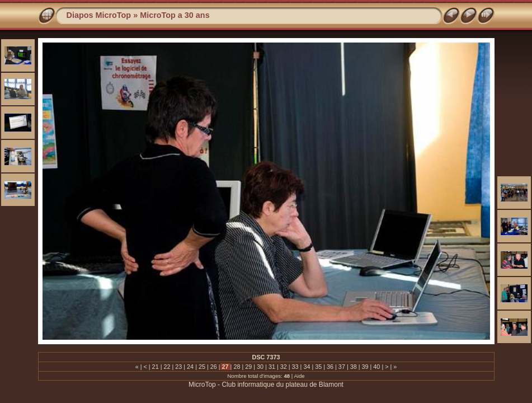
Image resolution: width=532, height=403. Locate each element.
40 (376, 367)
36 (330, 367)
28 (237, 367)
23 (178, 367)
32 (284, 367)
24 (190, 367)
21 (156, 367)
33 (295, 367)
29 (248, 367)
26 (214, 367)
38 (354, 367)
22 (167, 367)
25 (202, 367)
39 (365, 367)
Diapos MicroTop (99, 15)
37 (342, 367)
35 (318, 367)
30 (260, 367)
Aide (299, 376)
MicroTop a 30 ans (175, 15)
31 (272, 367)
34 (307, 367)
